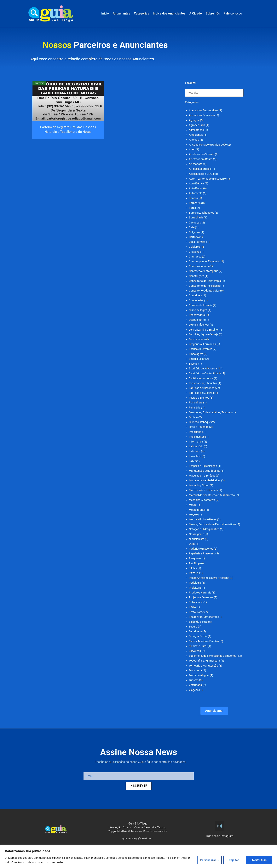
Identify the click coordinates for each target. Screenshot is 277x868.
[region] (138, 857)
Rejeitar (234, 860)
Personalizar (208, 860)
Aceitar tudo (259, 860)
